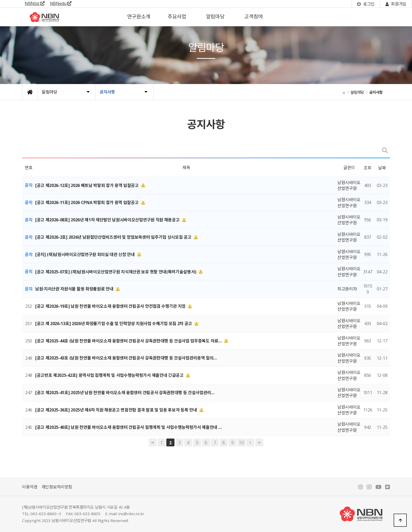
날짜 (382, 168)
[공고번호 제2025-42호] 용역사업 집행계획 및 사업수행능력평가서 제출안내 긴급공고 (110, 375)
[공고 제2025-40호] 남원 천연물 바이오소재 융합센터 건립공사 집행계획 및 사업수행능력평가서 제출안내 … (128, 427)
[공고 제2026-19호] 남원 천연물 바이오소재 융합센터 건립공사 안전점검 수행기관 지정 (111, 306)
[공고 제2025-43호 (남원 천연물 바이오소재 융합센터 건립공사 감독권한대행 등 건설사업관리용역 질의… (126, 358)
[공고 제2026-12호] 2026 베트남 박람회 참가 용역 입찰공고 (87, 185)
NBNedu (61, 3)
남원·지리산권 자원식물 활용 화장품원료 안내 (75, 289)
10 (241, 442)
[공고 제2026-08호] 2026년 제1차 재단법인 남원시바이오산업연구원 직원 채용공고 (108, 220)
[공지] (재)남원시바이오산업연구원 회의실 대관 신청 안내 (85, 254)
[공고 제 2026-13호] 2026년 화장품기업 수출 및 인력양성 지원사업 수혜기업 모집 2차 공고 (114, 324)
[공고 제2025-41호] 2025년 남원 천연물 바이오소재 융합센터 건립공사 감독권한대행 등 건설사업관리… (125, 393)
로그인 (366, 4)
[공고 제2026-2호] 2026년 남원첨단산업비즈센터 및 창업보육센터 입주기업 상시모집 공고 (114, 237)
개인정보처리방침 (57, 487)
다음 (250, 442)
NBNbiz (35, 3)
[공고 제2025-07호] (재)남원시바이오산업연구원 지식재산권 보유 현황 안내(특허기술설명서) (116, 272)
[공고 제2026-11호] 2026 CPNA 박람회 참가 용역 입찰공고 (87, 202)
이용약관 (30, 487)
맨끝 (259, 442)
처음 (153, 442)
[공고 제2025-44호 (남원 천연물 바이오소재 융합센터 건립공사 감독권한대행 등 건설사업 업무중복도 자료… (129, 341)
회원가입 (396, 4)
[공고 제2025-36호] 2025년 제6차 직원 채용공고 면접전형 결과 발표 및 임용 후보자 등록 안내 (117, 410)
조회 (367, 168)
